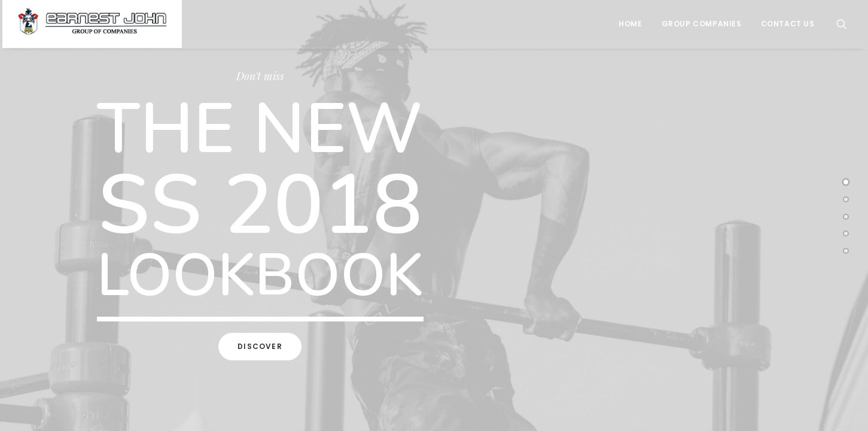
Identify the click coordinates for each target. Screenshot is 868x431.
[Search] (842, 24)
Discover (260, 346)
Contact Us (788, 24)
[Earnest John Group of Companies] (92, 24)
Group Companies (702, 24)
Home (630, 24)
